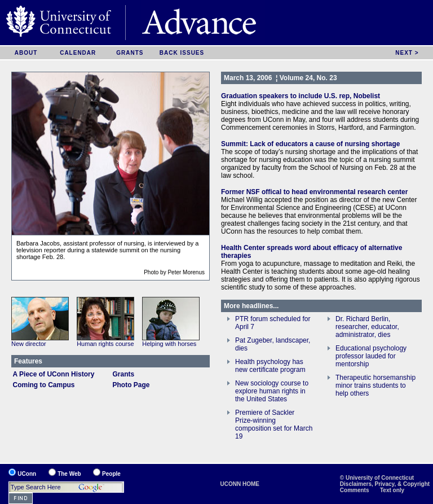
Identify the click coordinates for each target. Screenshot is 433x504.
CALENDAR (78, 53)
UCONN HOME (240, 484)
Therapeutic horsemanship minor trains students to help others (375, 385)
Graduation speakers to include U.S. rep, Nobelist (301, 96)
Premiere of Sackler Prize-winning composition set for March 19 (274, 424)
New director (29, 344)
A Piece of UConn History (54, 374)
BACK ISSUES (182, 53)
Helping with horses (169, 344)
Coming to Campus (44, 385)
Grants (124, 374)
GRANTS (130, 53)
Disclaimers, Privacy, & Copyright (385, 484)
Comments (355, 490)
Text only (392, 490)
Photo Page (131, 385)
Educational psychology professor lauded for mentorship (371, 356)
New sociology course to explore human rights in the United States (272, 391)
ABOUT (26, 53)
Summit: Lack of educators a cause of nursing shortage (310, 144)
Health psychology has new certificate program (270, 366)
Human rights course (105, 344)
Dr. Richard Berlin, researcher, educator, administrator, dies (367, 327)
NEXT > (407, 53)
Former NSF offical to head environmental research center (314, 192)
